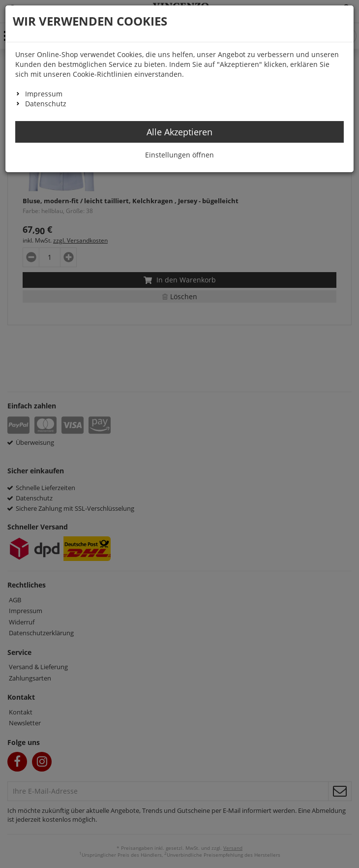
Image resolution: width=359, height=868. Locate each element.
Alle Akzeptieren (179, 132)
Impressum (44, 94)
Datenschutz (46, 104)
